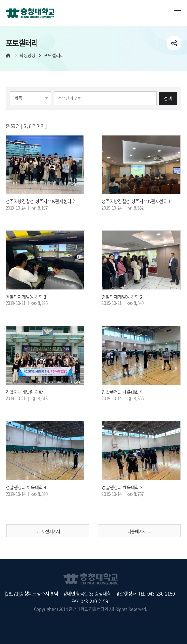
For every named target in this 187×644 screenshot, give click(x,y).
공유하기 (174, 43)
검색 (168, 98)
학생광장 (28, 55)
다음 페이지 (136, 531)
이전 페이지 (51, 531)
